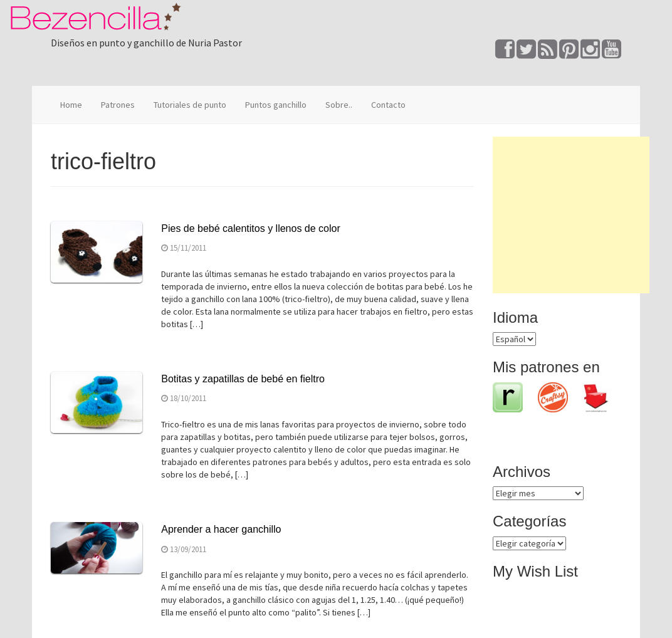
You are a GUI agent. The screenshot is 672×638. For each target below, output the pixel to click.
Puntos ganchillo (276, 105)
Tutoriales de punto (190, 105)
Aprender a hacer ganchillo (221, 529)
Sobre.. (339, 105)
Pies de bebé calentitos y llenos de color (251, 228)
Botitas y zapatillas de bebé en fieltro (243, 379)
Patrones (118, 105)
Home (71, 105)
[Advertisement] (571, 215)
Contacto (388, 105)
